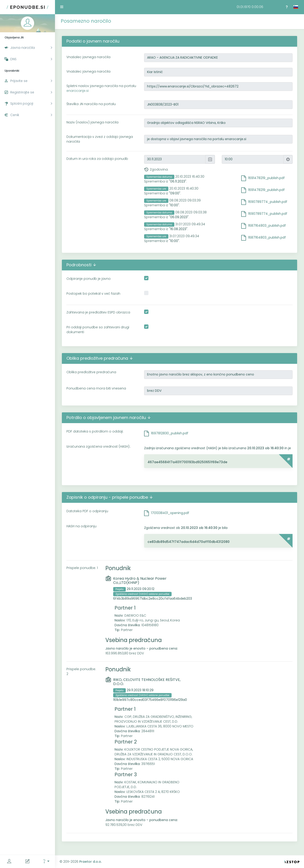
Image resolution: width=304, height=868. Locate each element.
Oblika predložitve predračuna (91, 372)
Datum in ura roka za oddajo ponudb (97, 159)
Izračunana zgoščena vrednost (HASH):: (99, 446)
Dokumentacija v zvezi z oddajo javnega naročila (100, 139)
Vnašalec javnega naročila (88, 57)
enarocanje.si (78, 91)
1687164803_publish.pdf (267, 226)
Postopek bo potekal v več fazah (93, 294)
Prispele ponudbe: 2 (81, 671)
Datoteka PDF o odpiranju (87, 511)
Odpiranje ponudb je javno (89, 279)
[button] (46, 861)
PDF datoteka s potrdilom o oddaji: (95, 431)
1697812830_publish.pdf (170, 433)
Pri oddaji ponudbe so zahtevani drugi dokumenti (98, 330)
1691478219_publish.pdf (266, 178)
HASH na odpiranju (81, 526)
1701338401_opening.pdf (170, 513)
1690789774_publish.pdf (268, 202)
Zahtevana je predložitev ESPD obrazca (98, 312)
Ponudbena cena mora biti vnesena (96, 388)
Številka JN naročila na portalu (91, 104)
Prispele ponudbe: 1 (82, 568)
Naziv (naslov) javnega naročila (92, 122)
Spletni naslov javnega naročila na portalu (101, 88)
